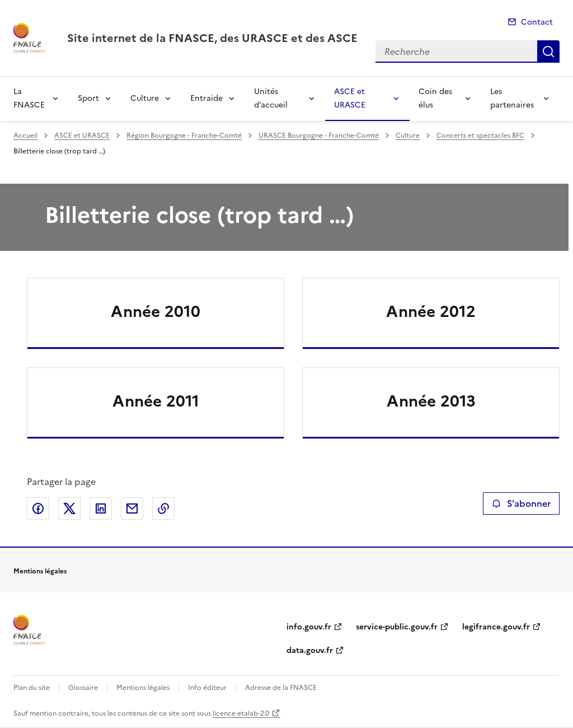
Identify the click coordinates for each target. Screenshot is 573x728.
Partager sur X (69, 508)
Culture (145, 98)
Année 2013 (431, 401)
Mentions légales (143, 688)
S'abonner (521, 503)
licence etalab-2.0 (241, 713)
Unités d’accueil (271, 98)
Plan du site (32, 688)
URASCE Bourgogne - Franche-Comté (319, 136)
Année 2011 (156, 401)
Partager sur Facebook (38, 508)
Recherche (548, 52)
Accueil (25, 136)
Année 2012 (431, 311)
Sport (88, 98)
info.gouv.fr (309, 627)
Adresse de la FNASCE (281, 688)
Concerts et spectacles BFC (480, 136)
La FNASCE (29, 98)
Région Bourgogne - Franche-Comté (184, 136)
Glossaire (83, 688)
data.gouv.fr (310, 650)
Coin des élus (435, 98)
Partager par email (132, 508)
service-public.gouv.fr (397, 627)
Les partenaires (512, 98)
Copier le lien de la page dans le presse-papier (163, 508)
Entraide (206, 98)
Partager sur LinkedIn (101, 508)
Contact (537, 22)
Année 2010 (156, 311)
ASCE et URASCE (350, 98)
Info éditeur (207, 688)
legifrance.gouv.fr (496, 627)
